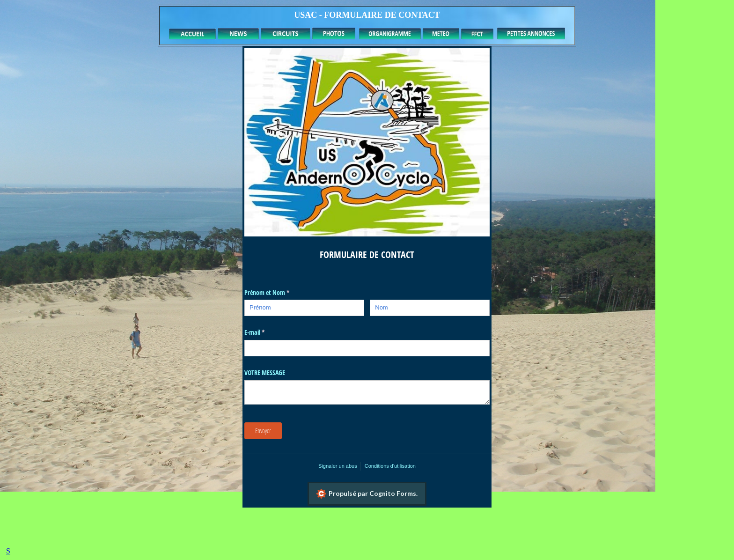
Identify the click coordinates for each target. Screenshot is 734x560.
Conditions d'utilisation (390, 466)
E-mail (262, 332)
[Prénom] (304, 308)
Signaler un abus (338, 466)
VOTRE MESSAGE (265, 372)
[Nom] (430, 308)
